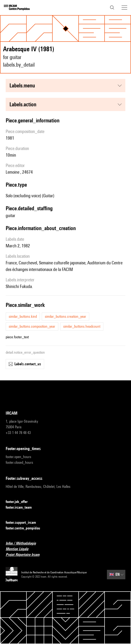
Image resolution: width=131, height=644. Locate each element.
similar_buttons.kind (23, 316)
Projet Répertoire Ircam (25, 555)
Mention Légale (20, 549)
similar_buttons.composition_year (32, 326)
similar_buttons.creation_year (65, 316)
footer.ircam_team (21, 508)
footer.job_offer (19, 502)
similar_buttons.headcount (82, 326)
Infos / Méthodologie (24, 543)
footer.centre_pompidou (26, 528)
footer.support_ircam (24, 523)
